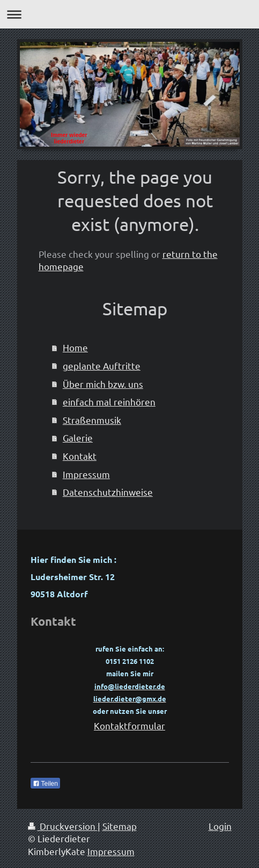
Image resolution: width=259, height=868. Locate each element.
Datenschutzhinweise (108, 492)
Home (75, 347)
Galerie (78, 437)
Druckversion (63, 826)
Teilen (45, 784)
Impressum (86, 474)
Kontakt (80, 456)
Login (220, 826)
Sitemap (120, 826)
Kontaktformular (129, 725)
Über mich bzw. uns (103, 384)
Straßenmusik (92, 420)
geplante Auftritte (102, 366)
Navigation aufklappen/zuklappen (129, 14)
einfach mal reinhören (109, 402)
